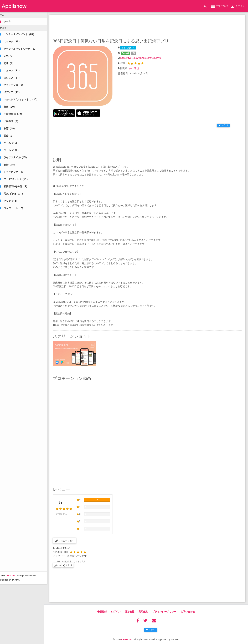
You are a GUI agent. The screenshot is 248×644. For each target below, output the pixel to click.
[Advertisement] (150, 26)
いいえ (73, 561)
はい (62, 561)
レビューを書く (69, 537)
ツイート (224, 124)
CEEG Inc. (15, 605)
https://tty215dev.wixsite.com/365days (144, 58)
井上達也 (137, 68)
